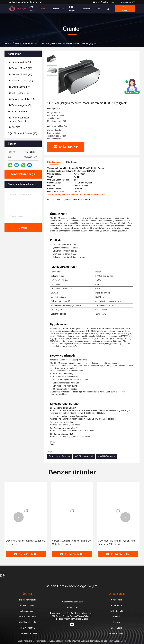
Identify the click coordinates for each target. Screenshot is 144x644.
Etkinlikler (86, 9)
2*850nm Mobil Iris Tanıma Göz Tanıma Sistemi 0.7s (26, 542)
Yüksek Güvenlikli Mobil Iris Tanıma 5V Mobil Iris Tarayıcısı (71, 542)
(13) (20, 74)
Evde (7, 44)
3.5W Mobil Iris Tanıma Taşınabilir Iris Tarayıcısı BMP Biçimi (117, 542)
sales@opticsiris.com (104, 2)
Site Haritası (116, 628)
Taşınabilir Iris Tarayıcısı (60, 456)
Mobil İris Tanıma (30, 44)
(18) (21, 99)
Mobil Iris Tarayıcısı (106, 456)
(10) (20, 62)
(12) (20, 81)
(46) (20, 87)
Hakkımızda (58, 9)
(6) (19, 105)
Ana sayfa (32, 9)
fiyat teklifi (124, 9)
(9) (19, 119)
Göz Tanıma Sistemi (84, 456)
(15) (20, 68)
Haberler (116, 617)
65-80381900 (128, 2)
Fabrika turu (117, 605)
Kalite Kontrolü (117, 611)
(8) (18, 93)
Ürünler (44, 9)
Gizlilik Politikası (116, 633)
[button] (19, 517)
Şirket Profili (117, 600)
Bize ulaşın (72, 9)
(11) (14, 127)
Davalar (116, 622)
